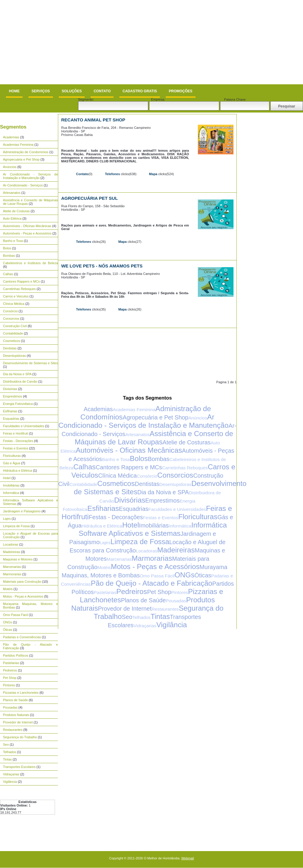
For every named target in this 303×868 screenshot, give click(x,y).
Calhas (8, 274)
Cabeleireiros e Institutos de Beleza (30, 263)
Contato (102, 91)
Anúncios (10, 167)
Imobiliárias (11, 485)
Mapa (153, 174)
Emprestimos (12, 396)
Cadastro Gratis (140, 91)
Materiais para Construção (22, 582)
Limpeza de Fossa (16, 526)
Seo (6, 745)
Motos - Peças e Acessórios (23, 596)
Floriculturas (12, 456)
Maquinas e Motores (18, 559)
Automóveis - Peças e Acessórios (27, 233)
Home (14, 91)
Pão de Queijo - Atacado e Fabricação (152, 583)
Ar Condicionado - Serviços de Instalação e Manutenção (30, 176)
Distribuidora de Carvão (20, 381)
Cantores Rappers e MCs (21, 281)
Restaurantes (13, 730)
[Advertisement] (74, 42)
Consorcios (11, 319)
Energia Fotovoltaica (18, 404)
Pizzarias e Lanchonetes (21, 693)
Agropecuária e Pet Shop (21, 159)
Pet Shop (10, 678)
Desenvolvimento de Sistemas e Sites (30, 363)
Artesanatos (12, 193)
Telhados (10, 752)
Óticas (8, 630)
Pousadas (10, 707)
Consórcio (10, 311)
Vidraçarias (11, 774)
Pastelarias (11, 663)
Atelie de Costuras (16, 211)
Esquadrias (11, 419)
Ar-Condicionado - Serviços (23, 185)
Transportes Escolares (19, 767)
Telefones (112, 174)
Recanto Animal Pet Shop (93, 120)
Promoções (180, 91)
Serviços (41, 91)
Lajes (7, 519)
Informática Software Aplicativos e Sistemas (153, 529)
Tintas (7, 759)
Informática (11, 493)
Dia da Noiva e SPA (17, 374)
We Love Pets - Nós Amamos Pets (102, 266)
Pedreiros (10, 670)
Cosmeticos (11, 341)
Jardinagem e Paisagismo (22, 511)
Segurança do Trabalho (20, 737)
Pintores (9, 685)
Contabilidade (13, 333)
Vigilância (10, 782)
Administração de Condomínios (26, 152)
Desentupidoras (14, 356)
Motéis (8, 589)
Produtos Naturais (16, 715)
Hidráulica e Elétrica (18, 471)
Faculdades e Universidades (24, 426)
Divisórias (10, 389)
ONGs (8, 622)
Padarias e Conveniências (22, 637)
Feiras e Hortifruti (15, 433)
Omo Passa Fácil (15, 615)
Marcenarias (12, 567)
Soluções (72, 91)
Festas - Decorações (18, 441)
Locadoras (11, 544)
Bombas (9, 256)
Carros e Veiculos (16, 296)
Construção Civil (15, 326)
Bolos (7, 248)
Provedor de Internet (18, 722)
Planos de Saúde (15, 700)
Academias (11, 137)
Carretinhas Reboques (19, 289)
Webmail (188, 858)
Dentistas (10, 348)
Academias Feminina (18, 145)
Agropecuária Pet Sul (89, 198)
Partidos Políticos (16, 655)
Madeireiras (11, 552)
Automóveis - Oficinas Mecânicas (27, 226)
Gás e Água (12, 463)
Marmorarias (12, 574)
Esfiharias (10, 411)
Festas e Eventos (16, 448)
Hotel (7, 478)
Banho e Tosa (13, 241)
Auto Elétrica (12, 218)
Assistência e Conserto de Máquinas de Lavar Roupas (154, 438)
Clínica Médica (14, 304)
